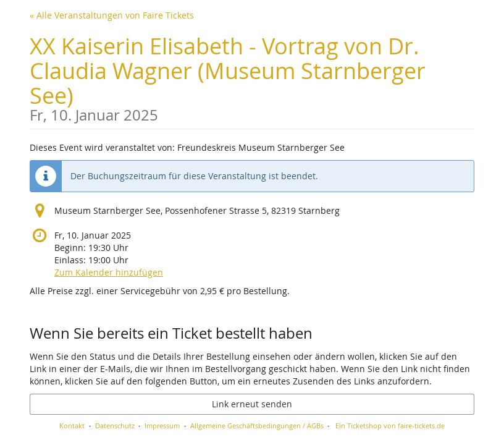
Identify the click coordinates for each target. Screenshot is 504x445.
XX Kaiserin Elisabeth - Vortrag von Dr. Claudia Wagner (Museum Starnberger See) (252, 77)
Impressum (162, 426)
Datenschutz (115, 426)
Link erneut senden (252, 404)
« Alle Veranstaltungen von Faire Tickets (112, 15)
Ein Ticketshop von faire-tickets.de (390, 426)
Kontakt (72, 426)
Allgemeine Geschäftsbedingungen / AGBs (257, 426)
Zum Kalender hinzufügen (109, 272)
